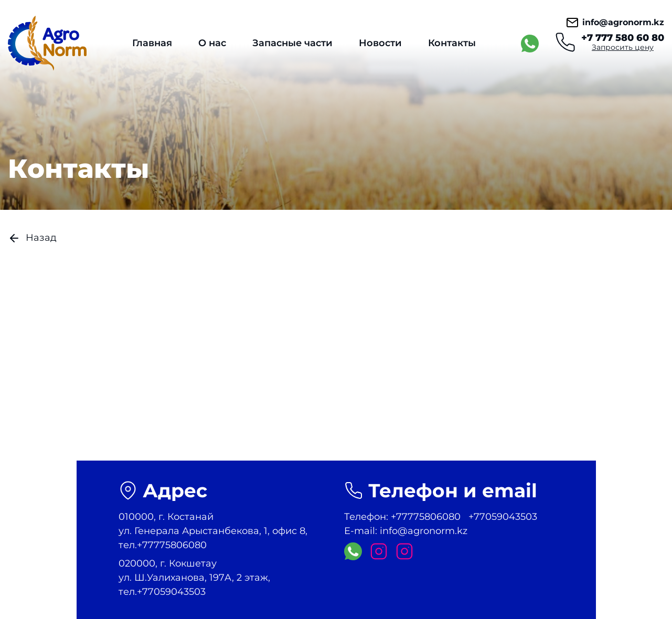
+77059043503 (503, 517)
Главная (152, 43)
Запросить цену (623, 47)
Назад (32, 238)
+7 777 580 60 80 (623, 38)
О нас (212, 43)
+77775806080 (426, 517)
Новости (380, 43)
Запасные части (292, 43)
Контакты (452, 43)
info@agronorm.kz (615, 23)
